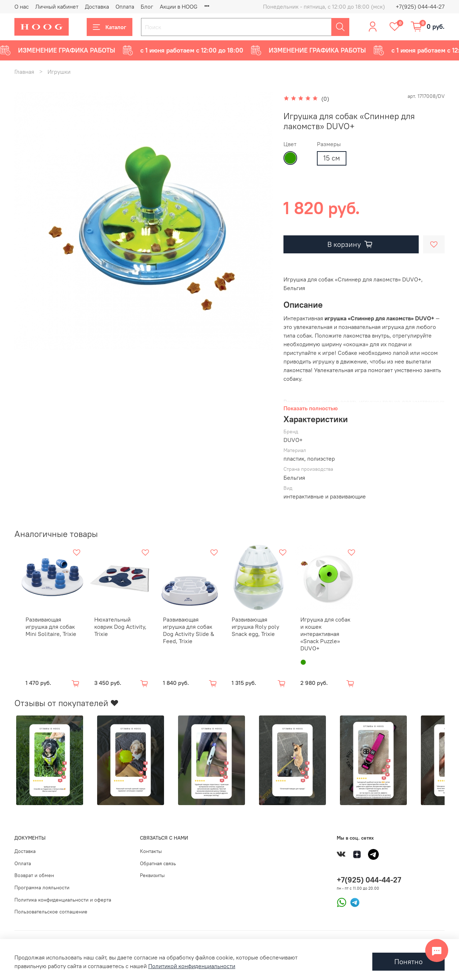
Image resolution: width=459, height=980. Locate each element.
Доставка (97, 6)
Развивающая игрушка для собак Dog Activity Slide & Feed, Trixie (190, 634)
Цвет (290, 144)
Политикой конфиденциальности (192, 966)
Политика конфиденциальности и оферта (63, 896)
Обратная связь (158, 860)
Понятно (408, 961)
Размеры (329, 144)
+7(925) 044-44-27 (420, 6)
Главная (24, 72)
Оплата (125, 6)
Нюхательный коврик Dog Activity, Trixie (121, 627)
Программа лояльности (42, 884)
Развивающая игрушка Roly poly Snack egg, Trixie (261, 630)
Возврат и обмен (34, 872)
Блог (147, 6)
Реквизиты (152, 872)
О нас (22, 6)
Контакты (151, 848)
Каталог (110, 27)
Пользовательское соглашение (51, 908)
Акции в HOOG (179, 6)
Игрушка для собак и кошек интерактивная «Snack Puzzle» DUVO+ (338, 634)
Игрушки (59, 72)
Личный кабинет (57, 6)
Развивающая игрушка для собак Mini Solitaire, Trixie (46, 630)
